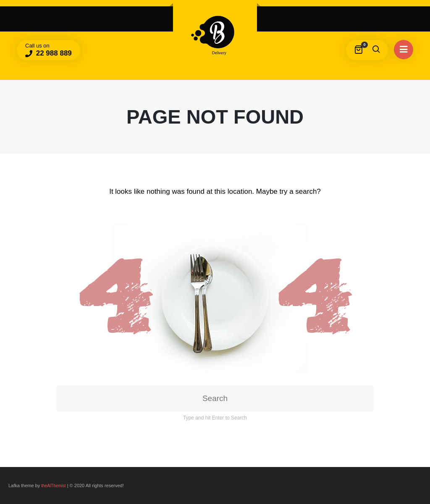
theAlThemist (53, 486)
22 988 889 (53, 53)
